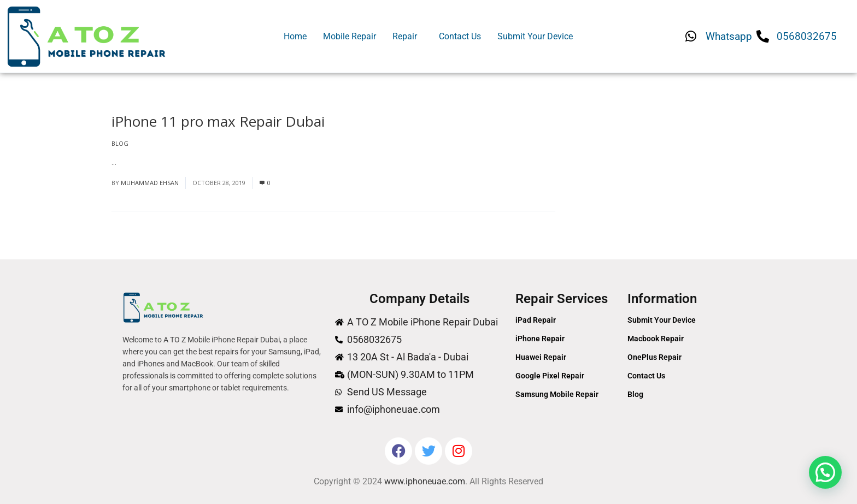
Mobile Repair (350, 36)
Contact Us (460, 36)
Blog (120, 143)
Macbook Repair (656, 339)
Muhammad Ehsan (150, 183)
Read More (136, 162)
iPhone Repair (540, 339)
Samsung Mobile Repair (557, 394)
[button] (407, 37)
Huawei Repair (541, 357)
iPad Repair (536, 320)
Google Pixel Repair (550, 376)
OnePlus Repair (655, 357)
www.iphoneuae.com (425, 481)
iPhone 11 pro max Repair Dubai (218, 121)
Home (295, 36)
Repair (405, 36)
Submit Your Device (535, 36)
